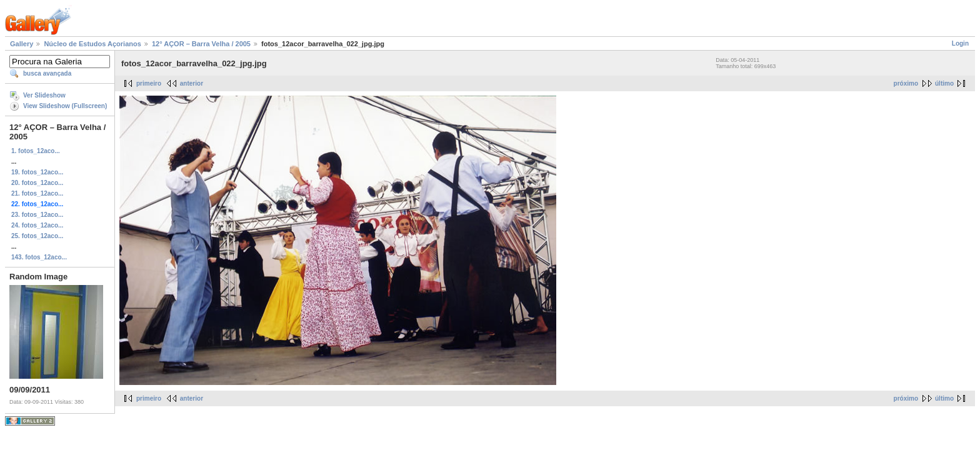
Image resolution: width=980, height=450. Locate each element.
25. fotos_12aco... (37, 236)
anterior (192, 83)
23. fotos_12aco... (37, 215)
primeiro (149, 83)
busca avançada (47, 73)
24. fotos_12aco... (37, 225)
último (944, 83)
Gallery (22, 44)
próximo (906, 83)
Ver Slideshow (44, 95)
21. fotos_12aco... (37, 193)
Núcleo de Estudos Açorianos (92, 44)
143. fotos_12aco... (39, 257)
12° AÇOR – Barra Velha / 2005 (201, 44)
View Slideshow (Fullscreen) (65, 106)
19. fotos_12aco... (37, 172)
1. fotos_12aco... (36, 151)
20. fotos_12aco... (37, 183)
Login (960, 43)
